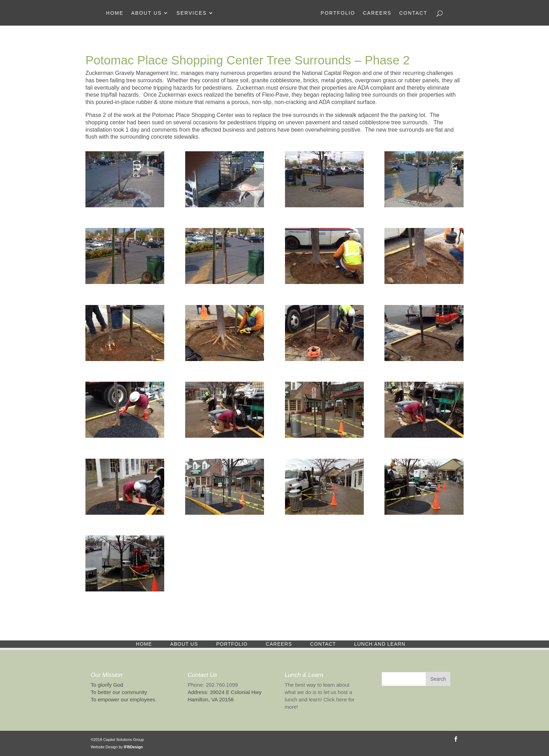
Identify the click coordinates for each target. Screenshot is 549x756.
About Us (147, 13)
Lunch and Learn (380, 644)
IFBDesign (133, 747)
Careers (377, 13)
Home (115, 13)
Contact (413, 13)
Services (192, 13)
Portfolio (338, 13)
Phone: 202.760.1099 (213, 685)
